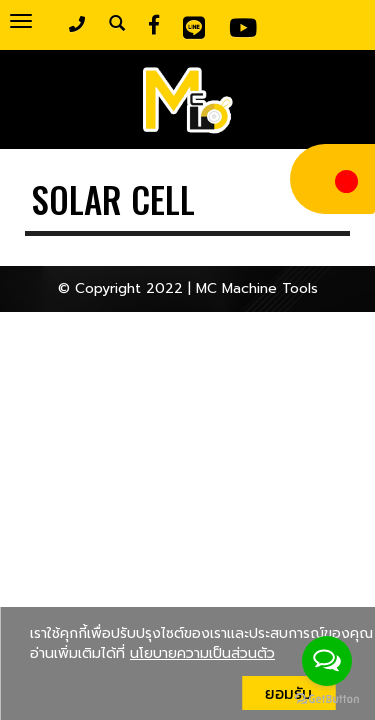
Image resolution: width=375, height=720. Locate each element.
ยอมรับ (288, 693)
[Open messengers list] (327, 661)
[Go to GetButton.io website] (327, 699)
